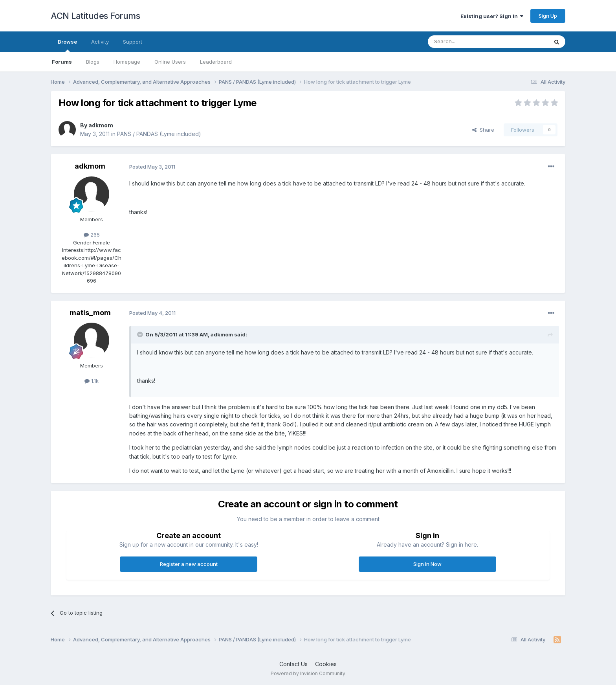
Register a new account (189, 564)
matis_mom (90, 313)
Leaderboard (216, 62)
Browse (67, 45)
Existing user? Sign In (492, 16)
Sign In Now (427, 564)
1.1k (92, 381)
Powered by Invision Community (308, 673)
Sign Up (548, 16)
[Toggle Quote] (141, 334)
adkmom (101, 125)
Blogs (93, 62)
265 (92, 235)
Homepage (127, 62)
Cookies (326, 664)
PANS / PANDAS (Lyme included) (159, 134)
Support (133, 42)
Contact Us (293, 664)
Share (483, 130)
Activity (100, 42)
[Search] (468, 42)
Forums (62, 62)
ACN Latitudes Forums (95, 16)
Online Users (170, 62)
